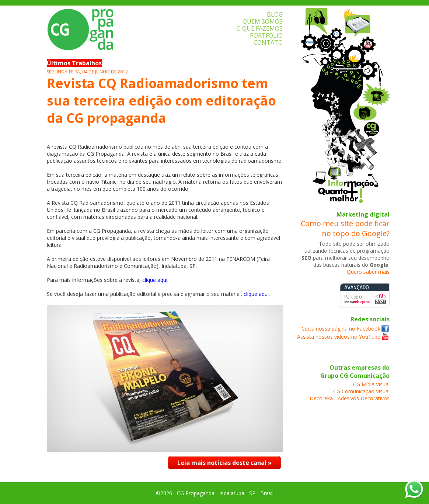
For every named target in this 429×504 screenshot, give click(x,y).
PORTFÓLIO (266, 35)
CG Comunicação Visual (361, 391)
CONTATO (268, 42)
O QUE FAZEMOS (259, 28)
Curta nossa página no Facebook (341, 329)
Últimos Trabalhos (74, 63)
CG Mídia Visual (371, 384)
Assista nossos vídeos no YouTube (339, 337)
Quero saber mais (368, 272)
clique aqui (155, 280)
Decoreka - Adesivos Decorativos (350, 398)
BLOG (275, 14)
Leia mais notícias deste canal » (224, 463)
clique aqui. (257, 294)
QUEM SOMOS (263, 21)
